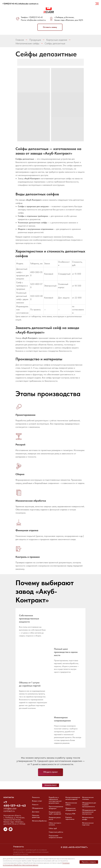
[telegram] (5, 830)
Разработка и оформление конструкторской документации (55, 800)
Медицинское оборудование (71, 809)
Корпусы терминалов (70, 818)
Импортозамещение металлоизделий (73, 798)
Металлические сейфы (27, 43)
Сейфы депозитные (55, 43)
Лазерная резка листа (55, 818)
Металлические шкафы (88, 818)
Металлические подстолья (88, 824)
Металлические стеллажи (88, 798)
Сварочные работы (56, 832)
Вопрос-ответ (37, 801)
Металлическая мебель (71, 804)
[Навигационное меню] (97, 4)
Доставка (36, 812)
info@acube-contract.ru (36, 20)
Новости (35, 805)
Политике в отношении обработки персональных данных (36, 864)
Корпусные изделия (57, 40)
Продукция (35, 40)
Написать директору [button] (36, 816)
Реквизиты (36, 797)
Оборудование (38, 808)
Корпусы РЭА (70, 814)
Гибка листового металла (55, 824)
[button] (50, 27)
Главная (20, 40)
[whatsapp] (11, 830)
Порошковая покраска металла (56, 836)
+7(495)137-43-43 (36, 17)
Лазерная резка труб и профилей (55, 813)
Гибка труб (53, 828)
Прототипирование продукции (56, 807)
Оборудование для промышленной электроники (89, 812)
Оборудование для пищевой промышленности (89, 805)
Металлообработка (39, 821)
